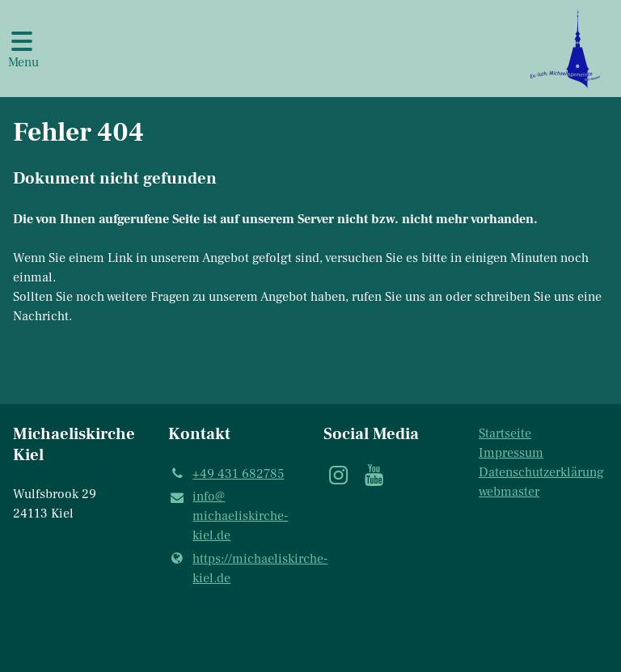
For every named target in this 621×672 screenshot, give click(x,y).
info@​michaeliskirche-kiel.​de (228, 517)
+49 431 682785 (226, 474)
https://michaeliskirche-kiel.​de (233, 568)
